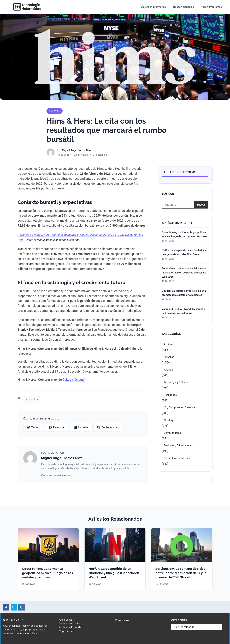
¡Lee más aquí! (75, 380)
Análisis (169, 370)
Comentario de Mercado (178, 458)
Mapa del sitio (67, 631)
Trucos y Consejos (183, 7)
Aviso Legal (65, 620)
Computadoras (172, 433)
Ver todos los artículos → (56, 475)
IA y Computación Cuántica (179, 407)
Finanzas (169, 357)
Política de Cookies (70, 624)
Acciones (55, 111)
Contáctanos (122, 620)
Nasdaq (168, 420)
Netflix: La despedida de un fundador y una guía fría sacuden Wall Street (184, 252)
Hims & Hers (31, 399)
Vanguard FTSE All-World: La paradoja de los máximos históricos (184, 311)
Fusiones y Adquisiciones (178, 445)
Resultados (170, 395)
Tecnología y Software (177, 382)
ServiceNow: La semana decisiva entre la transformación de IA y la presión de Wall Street (184, 273)
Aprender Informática (154, 7)
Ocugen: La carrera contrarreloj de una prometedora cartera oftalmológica (184, 293)
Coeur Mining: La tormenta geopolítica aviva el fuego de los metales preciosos (185, 234)
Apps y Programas (211, 7)
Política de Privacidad (71, 627)
